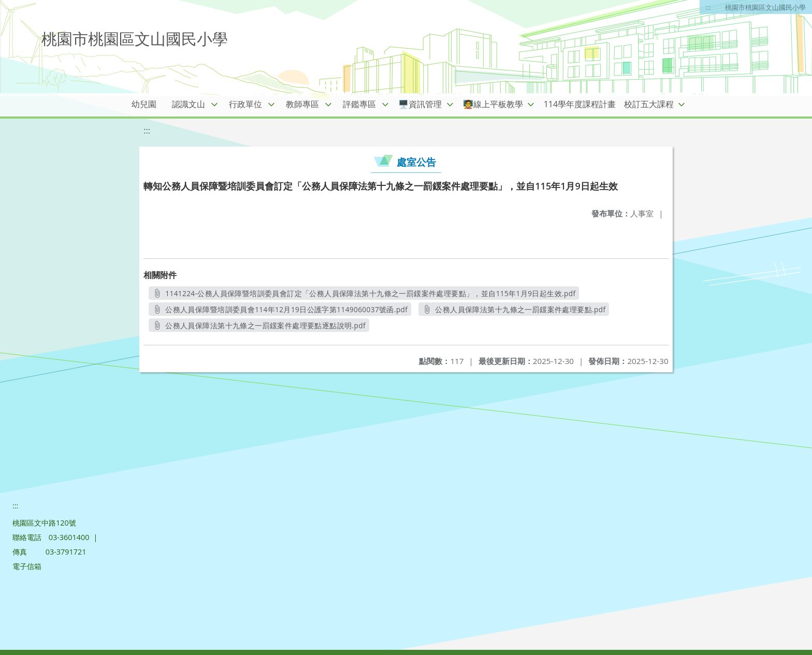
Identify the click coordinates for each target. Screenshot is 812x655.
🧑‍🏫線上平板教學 (493, 104)
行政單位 (245, 104)
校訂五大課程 (649, 104)
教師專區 (302, 104)
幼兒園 (144, 104)
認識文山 (189, 104)
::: (708, 7)
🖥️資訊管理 (420, 104)
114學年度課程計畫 (580, 104)
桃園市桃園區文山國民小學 (765, 7)
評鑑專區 (359, 104)
